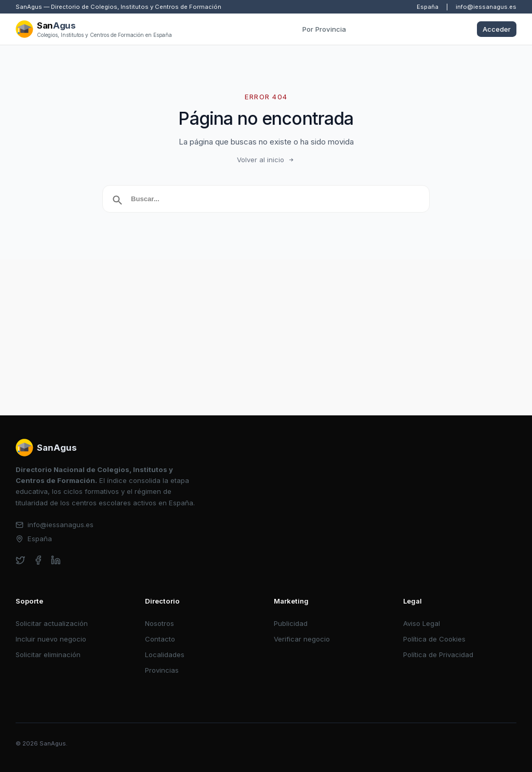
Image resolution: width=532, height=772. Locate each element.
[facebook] (38, 560)
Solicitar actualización (52, 623)
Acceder (497, 29)
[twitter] (21, 560)
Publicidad (291, 623)
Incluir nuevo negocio (51, 639)
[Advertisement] (266, 337)
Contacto (160, 639)
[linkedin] (56, 560)
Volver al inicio (266, 160)
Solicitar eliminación (48, 655)
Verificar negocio (302, 639)
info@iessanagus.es (486, 7)
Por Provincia (324, 29)
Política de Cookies (434, 639)
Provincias (162, 670)
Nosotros (159, 623)
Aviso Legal (422, 623)
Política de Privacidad (438, 655)
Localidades (165, 655)
